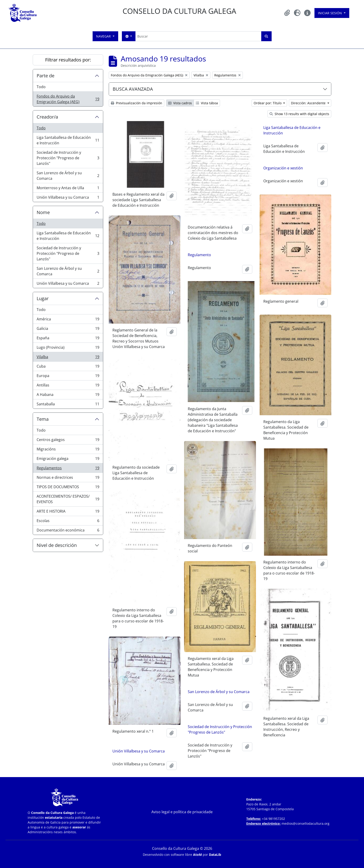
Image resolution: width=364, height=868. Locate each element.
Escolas (68, 522)
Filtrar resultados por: (68, 60)
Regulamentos (68, 469)
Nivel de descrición (57, 545)
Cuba (68, 367)
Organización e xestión (283, 168)
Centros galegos (68, 441)
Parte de (45, 76)
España (68, 339)
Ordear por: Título (268, 103)
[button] (287, 13)
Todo (41, 87)
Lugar (43, 298)
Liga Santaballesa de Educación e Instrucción (68, 140)
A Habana (68, 396)
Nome (43, 212)
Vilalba (68, 358)
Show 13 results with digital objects (299, 114)
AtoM (197, 855)
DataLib (215, 855)
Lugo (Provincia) (68, 348)
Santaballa (68, 405)
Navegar (104, 36)
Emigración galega (68, 460)
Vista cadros (180, 103)
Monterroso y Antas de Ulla (68, 189)
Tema (43, 419)
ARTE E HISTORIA (68, 512)
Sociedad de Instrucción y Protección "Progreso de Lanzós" (68, 158)
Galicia (68, 329)
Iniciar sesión (330, 13)
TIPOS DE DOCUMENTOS (68, 488)
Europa (68, 377)
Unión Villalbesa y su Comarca (68, 198)
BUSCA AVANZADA (133, 89)
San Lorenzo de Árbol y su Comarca (68, 176)
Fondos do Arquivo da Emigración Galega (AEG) (68, 99)
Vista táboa (207, 103)
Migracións (68, 450)
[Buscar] (198, 36)
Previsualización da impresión (136, 103)
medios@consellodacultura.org (305, 823)
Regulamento (199, 255)
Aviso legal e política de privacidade (182, 812)
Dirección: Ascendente (309, 103)
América (68, 320)
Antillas (68, 386)
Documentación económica (68, 531)
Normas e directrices (68, 478)
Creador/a (47, 117)
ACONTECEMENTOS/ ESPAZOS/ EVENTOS (68, 499)
